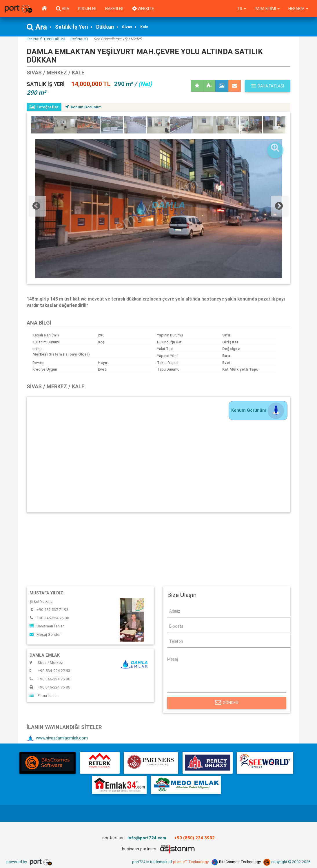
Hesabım (298, 9)
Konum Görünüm (84, 107)
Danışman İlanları (47, 626)
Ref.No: (80, 39)
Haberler (114, 9)
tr (242, 9)
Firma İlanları (44, 696)
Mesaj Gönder (45, 634)
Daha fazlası (268, 86)
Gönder (227, 703)
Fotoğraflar (44, 107)
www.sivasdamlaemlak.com (58, 739)
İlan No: (46, 39)
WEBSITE (143, 9)
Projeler (87, 9)
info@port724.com (147, 838)
